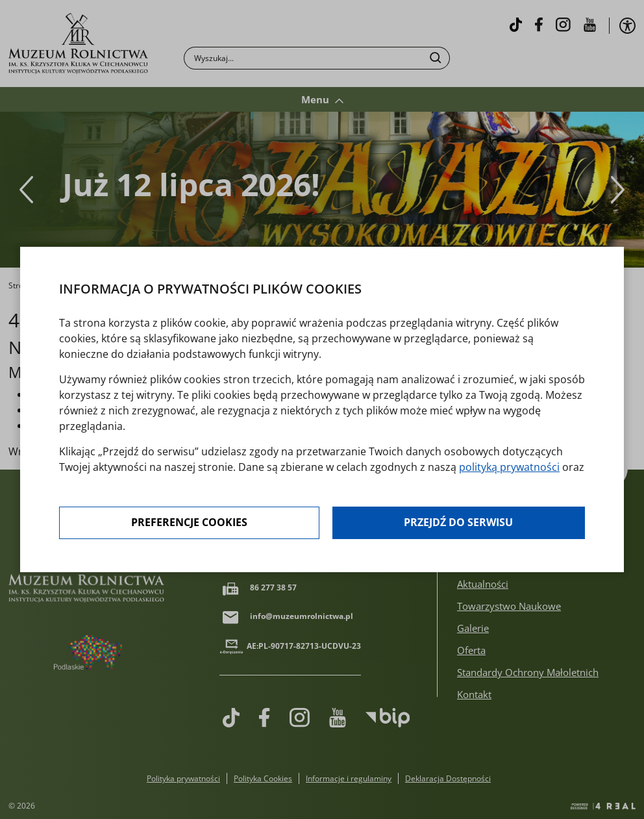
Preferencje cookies (189, 523)
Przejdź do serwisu (458, 523)
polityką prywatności (509, 468)
